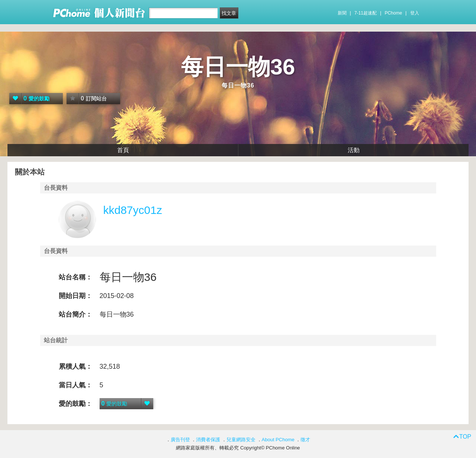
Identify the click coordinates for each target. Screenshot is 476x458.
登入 (415, 13)
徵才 (305, 440)
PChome (393, 13)
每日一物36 (238, 67)
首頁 (123, 150)
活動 (354, 150)
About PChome (278, 440)
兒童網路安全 (241, 440)
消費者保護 (208, 440)
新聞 (342, 13)
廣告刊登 (180, 440)
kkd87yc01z (133, 210)
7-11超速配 (366, 13)
